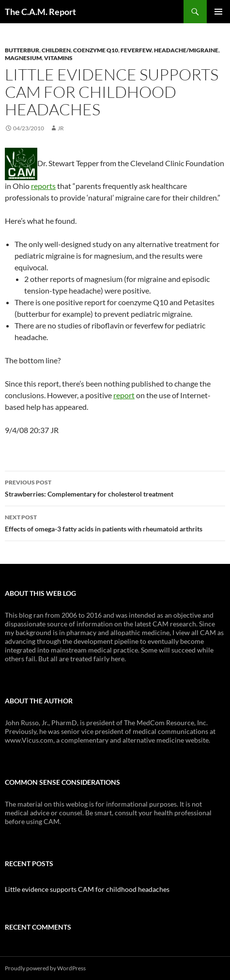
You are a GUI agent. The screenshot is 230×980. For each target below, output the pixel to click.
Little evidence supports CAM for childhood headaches (87, 889)
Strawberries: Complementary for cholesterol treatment (115, 487)
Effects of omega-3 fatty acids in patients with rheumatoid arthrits (115, 522)
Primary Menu (218, 12)
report (124, 395)
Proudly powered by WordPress (45, 968)
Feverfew (136, 50)
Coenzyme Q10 (96, 50)
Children (56, 50)
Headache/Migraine (186, 50)
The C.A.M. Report (40, 12)
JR (61, 128)
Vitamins (58, 58)
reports (43, 186)
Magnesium (23, 58)
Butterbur (22, 50)
